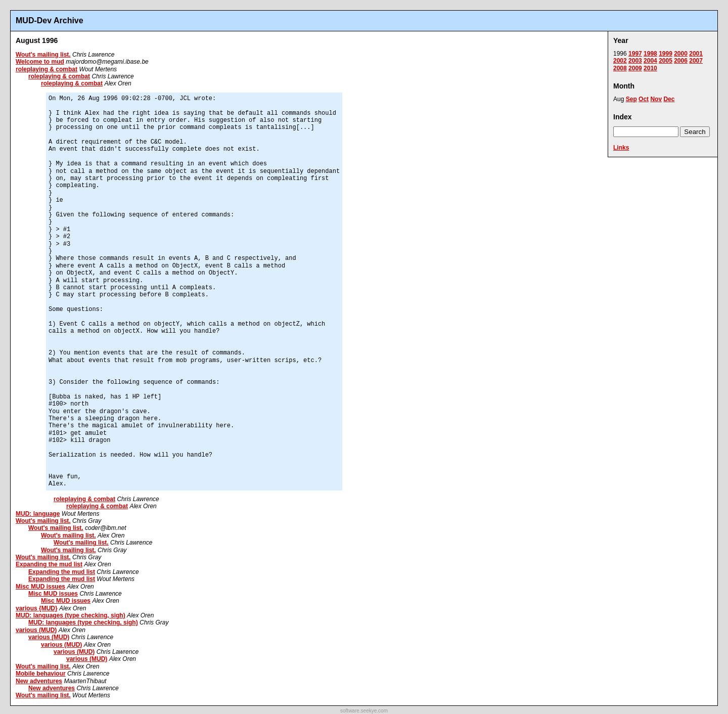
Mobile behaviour (41, 674)
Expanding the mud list (49, 564)
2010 (650, 68)
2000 (681, 54)
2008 (620, 68)
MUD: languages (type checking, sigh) (71, 615)
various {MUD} (37, 608)
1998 (650, 54)
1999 (666, 54)
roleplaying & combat (47, 69)
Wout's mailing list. (43, 55)
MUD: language (38, 514)
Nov (656, 99)
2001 (696, 54)
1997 (635, 54)
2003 (635, 61)
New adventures (39, 681)
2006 (681, 61)
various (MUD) (36, 630)
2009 (635, 68)
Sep (631, 99)
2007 (696, 61)
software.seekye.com (364, 711)
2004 (650, 61)
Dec (669, 99)
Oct (644, 99)
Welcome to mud (40, 62)
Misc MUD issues (40, 587)
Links (621, 148)
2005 (666, 61)
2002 (620, 61)
